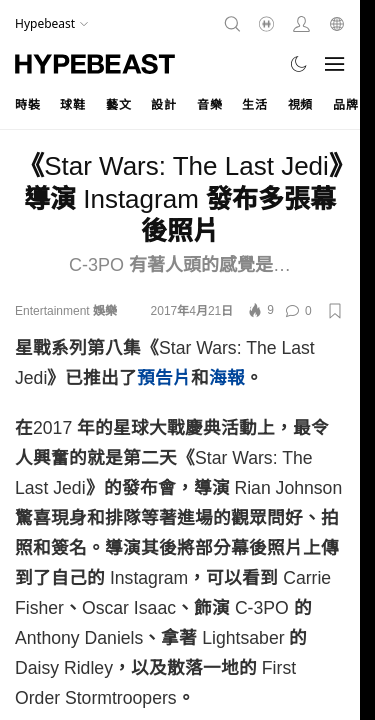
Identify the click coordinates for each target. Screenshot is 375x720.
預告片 (164, 378)
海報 (227, 378)
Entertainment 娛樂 (66, 311)
